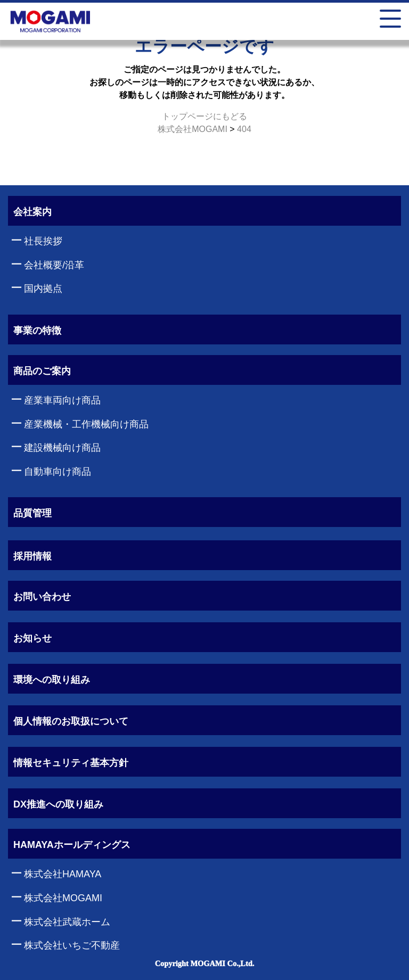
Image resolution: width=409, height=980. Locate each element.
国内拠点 (43, 289)
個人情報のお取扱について (71, 721)
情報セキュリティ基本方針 (71, 763)
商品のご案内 (42, 371)
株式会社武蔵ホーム (67, 922)
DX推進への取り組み (58, 804)
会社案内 (32, 212)
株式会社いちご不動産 (72, 945)
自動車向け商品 (58, 472)
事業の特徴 (37, 331)
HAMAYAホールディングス (72, 845)
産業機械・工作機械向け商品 (86, 424)
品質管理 (32, 513)
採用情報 (32, 556)
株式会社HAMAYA (63, 874)
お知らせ (32, 638)
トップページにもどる (204, 116)
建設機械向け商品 (62, 448)
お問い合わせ (42, 597)
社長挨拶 (43, 241)
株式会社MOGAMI (63, 898)
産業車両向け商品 (62, 400)
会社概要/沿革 (54, 265)
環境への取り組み (52, 680)
